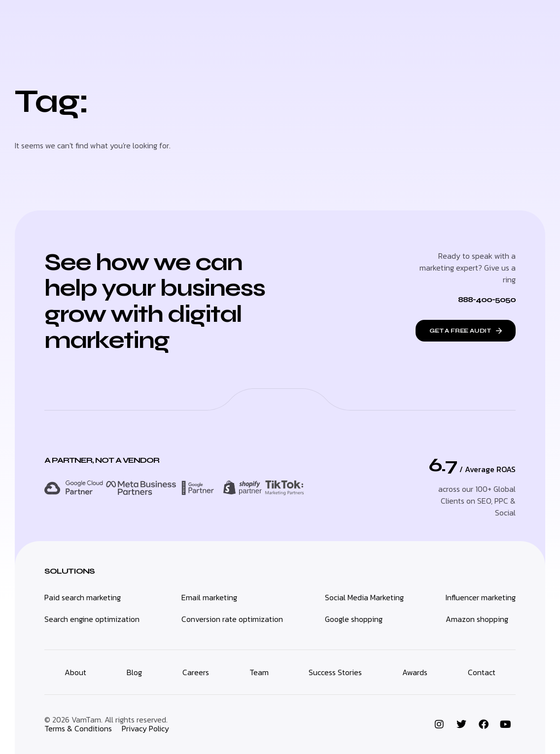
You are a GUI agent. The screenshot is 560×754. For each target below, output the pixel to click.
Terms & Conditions (78, 728)
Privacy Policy (145, 728)
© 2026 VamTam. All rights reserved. (106, 720)
